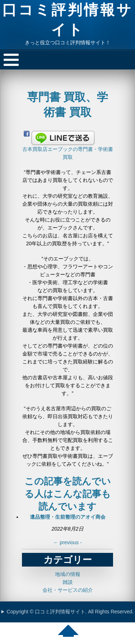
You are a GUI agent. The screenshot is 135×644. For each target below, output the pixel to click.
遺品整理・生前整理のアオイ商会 (68, 517)
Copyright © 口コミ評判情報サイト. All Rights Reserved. (70, 612)
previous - (67, 542)
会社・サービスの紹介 (68, 590)
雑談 (68, 582)
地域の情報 (68, 574)
